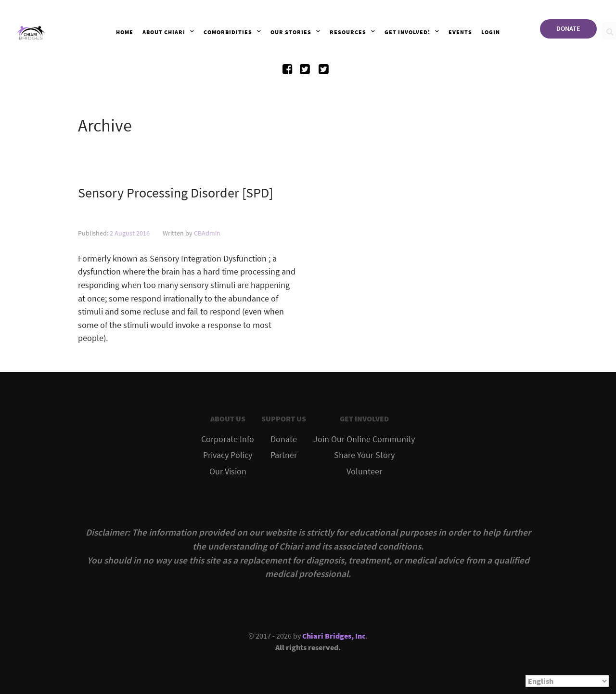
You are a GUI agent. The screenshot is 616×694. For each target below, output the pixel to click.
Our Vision (228, 471)
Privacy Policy (228, 455)
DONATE (568, 28)
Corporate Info (228, 439)
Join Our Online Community (364, 439)
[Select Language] (567, 681)
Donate (284, 439)
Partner (284, 455)
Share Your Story (364, 455)
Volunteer (364, 471)
